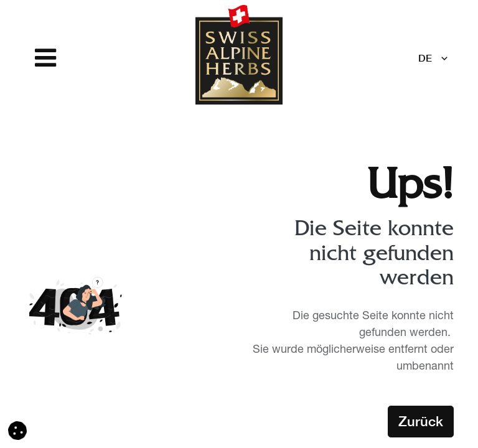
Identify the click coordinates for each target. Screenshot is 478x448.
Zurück (421, 421)
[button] (17, 431)
